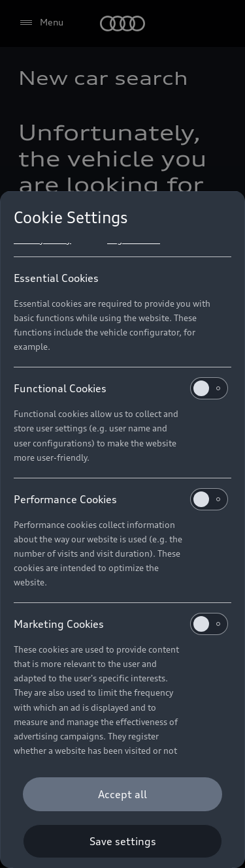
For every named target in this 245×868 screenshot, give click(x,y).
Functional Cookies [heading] (121, 388)
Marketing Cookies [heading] (121, 624)
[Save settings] (122, 841)
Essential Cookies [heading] (56, 278)
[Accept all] (122, 794)
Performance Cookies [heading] (121, 499)
